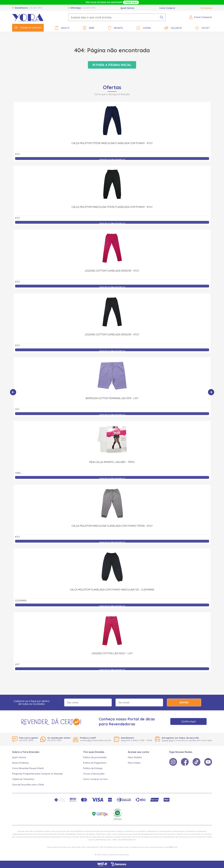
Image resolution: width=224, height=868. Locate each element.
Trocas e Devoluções (94, 774)
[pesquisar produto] (162, 17)
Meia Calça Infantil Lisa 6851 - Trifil (112, 462)
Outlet (202, 28)
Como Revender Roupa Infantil (28, 768)
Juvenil (144, 28)
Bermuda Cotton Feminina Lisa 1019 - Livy (112, 398)
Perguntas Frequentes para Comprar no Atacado (37, 774)
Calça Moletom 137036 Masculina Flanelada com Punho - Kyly (112, 143)
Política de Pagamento (95, 763)
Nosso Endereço (21, 763)
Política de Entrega (93, 768)
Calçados (173, 28)
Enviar (184, 702)
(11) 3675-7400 (36, 8)
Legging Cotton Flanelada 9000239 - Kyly (112, 271)
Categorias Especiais (28, 28)
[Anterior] (13, 392)
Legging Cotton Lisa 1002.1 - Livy (112, 653)
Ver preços (206, 8)
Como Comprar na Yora (95, 779)
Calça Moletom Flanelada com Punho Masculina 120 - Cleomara (112, 590)
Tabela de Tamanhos (23, 779)
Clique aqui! (131, 2)
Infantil (115, 28)
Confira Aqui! (188, 721)
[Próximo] (211, 392)
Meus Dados (134, 763)
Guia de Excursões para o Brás (28, 785)
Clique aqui (168, 740)
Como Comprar (167, 8)
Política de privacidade (95, 757)
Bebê (89, 28)
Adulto (62, 28)
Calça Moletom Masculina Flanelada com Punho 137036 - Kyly (112, 526)
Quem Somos (127, 8)
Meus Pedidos (135, 757)
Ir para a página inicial (112, 65)
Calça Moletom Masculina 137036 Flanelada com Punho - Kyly (112, 207)
